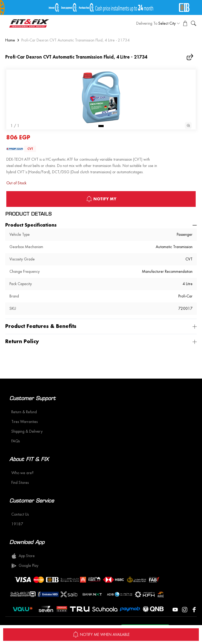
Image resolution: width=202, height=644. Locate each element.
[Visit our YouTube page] (175, 609)
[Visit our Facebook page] (194, 609)
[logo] (29, 23)
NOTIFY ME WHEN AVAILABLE (101, 635)
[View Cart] (185, 23)
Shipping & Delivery (27, 431)
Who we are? (22, 473)
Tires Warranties (24, 422)
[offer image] (101, 7)
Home (10, 40)
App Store (23, 556)
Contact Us (20, 514)
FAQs (16, 441)
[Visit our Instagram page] (185, 609)
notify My (101, 199)
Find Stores (20, 483)
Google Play (25, 566)
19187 (17, 524)
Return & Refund (24, 412)
